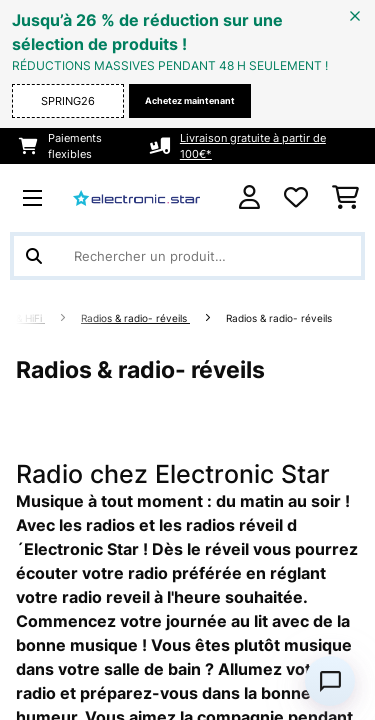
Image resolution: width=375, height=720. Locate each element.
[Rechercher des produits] (187, 256)
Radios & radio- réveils (135, 318)
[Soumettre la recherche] (34, 256)
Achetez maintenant (190, 100)
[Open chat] (330, 681)
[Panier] (345, 198)
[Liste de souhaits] (296, 198)
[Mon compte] (249, 197)
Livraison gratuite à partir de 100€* (253, 146)
